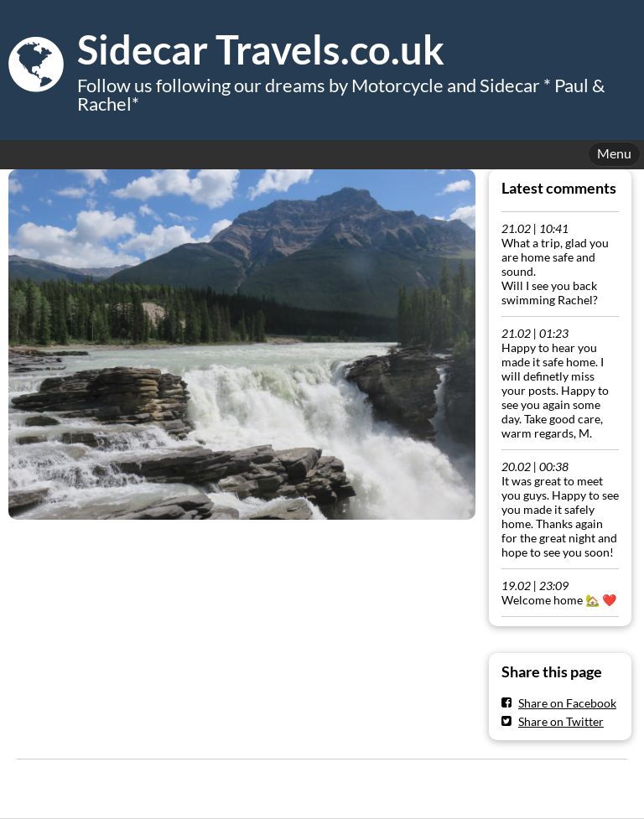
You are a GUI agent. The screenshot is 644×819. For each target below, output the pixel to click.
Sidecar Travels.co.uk (261, 49)
